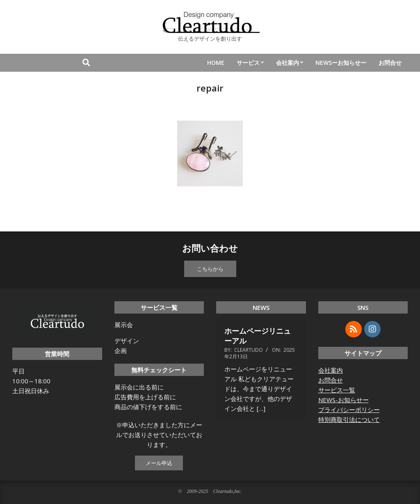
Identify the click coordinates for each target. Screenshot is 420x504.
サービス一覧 (337, 390)
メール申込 (159, 463)
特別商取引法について (349, 419)
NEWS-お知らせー (344, 400)
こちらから (210, 269)
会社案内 (331, 370)
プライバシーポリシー (349, 410)
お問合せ (331, 380)
